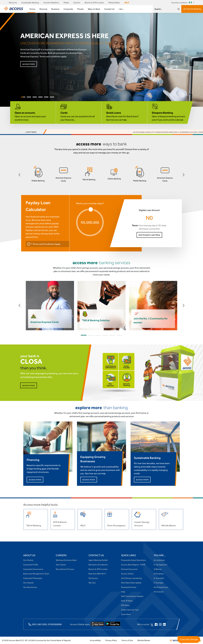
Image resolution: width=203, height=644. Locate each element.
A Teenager (159, 583)
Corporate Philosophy (33, 578)
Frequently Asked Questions (134, 560)
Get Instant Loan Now (149, 235)
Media (66, 3)
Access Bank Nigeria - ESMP (133, 565)
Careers (77, 3)
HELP (127, 3)
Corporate (68, 9)
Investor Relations (51, 3)
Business (55, 9)
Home (32, 9)
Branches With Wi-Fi (97, 574)
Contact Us (109, 9)
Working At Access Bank (66, 560)
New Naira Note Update (131, 583)
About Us (13, 3)
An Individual (159, 560)
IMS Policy (125, 605)
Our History (28, 560)
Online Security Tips (130, 610)
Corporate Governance (33, 569)
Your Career (61, 565)
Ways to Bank (94, 9)
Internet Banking (192, 9)
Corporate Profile (31, 565)
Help (123, 592)
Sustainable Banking (30, 3)
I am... (121, 9)
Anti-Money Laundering (131, 578)
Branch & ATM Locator (94, 3)
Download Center (129, 587)
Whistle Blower (144, 640)
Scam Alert (126, 614)
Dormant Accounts (129, 569)
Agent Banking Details (98, 560)
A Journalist (159, 578)
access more (29, 64)
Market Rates (114, 3)
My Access (93, 578)
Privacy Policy (111, 640)
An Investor (159, 592)
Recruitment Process (65, 569)
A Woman (158, 569)
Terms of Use (127, 640)
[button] (19, 175)
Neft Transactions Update (132, 596)
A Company (159, 574)
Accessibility (95, 640)
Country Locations (182, 3)
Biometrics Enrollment (98, 565)
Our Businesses (30, 587)
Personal (43, 9)
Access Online (127, 574)
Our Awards (28, 583)
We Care (92, 583)
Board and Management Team (36, 574)
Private (80, 9)
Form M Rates (127, 601)
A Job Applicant (160, 565)
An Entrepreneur (161, 587)
